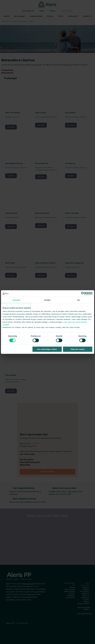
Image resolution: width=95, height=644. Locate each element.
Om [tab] (79, 300)
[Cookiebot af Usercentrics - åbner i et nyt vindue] (83, 293)
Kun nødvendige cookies (47, 349)
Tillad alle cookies (78, 349)
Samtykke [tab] (16, 300)
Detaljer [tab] (48, 300)
